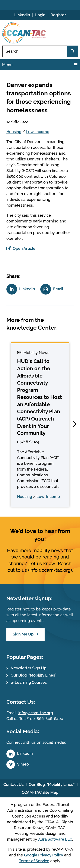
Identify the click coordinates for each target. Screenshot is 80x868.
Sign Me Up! (24, 634)
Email (58, 289)
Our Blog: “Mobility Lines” (34, 675)
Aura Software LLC (55, 839)
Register (58, 15)
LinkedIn (22, 15)
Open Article (24, 248)
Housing (14, 132)
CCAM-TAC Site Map (40, 792)
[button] (75, 424)
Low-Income (38, 132)
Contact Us (14, 784)
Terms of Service (34, 861)
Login (40, 15)
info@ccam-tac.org (50, 570)
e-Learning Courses (29, 682)
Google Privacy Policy (44, 855)
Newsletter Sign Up (28, 668)
